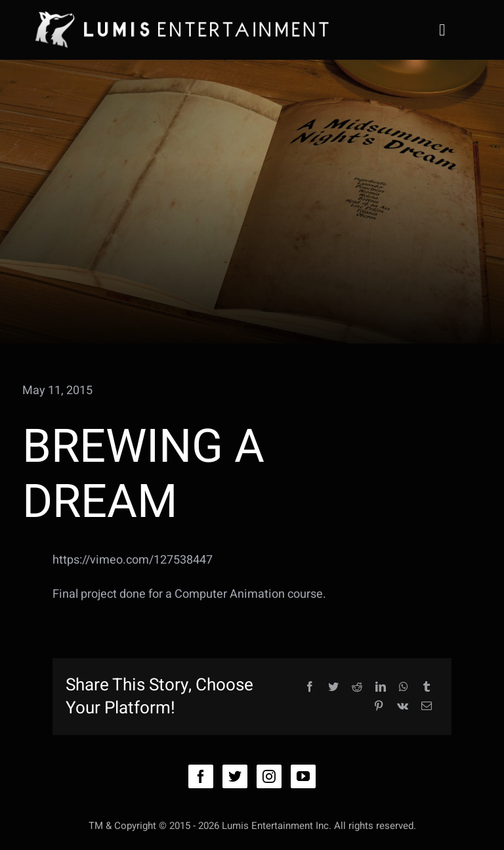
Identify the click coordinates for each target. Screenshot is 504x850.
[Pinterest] (379, 706)
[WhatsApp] (404, 687)
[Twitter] (333, 687)
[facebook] (201, 776)
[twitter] (235, 776)
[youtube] (303, 776)
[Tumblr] (427, 687)
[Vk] (403, 706)
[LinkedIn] (381, 687)
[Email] (427, 706)
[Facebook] (310, 687)
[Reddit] (357, 687)
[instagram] (269, 776)
